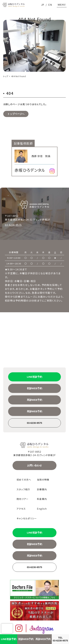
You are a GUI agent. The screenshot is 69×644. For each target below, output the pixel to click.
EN (50, 5)
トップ (6, 76)
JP (43, 5)
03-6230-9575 (13, 225)
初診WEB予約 (35, 388)
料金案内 (42, 499)
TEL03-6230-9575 (60, 639)
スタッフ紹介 (23, 489)
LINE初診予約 (34, 377)
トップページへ (16, 114)
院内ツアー (23, 499)
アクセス (21, 509)
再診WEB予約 (35, 400)
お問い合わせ (34, 465)
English (42, 509)
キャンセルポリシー (27, 518)
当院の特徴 (43, 480)
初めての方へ (24, 480)
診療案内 (42, 489)
